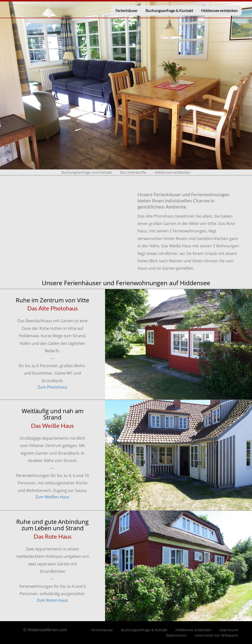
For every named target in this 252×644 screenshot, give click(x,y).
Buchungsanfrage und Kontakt (87, 172)
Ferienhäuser (126, 10)
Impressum (229, 630)
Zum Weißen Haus (52, 497)
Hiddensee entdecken (219, 10)
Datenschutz (176, 635)
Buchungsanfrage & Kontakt (169, 10)
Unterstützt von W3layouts (216, 635)
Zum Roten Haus (52, 600)
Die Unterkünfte (133, 172)
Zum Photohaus (53, 387)
